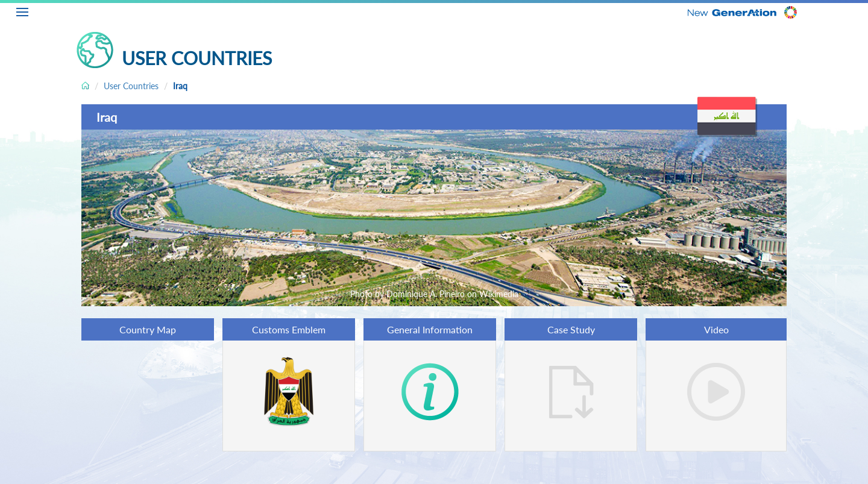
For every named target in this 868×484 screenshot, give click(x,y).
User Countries (131, 86)
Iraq (180, 86)
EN (860, 10)
